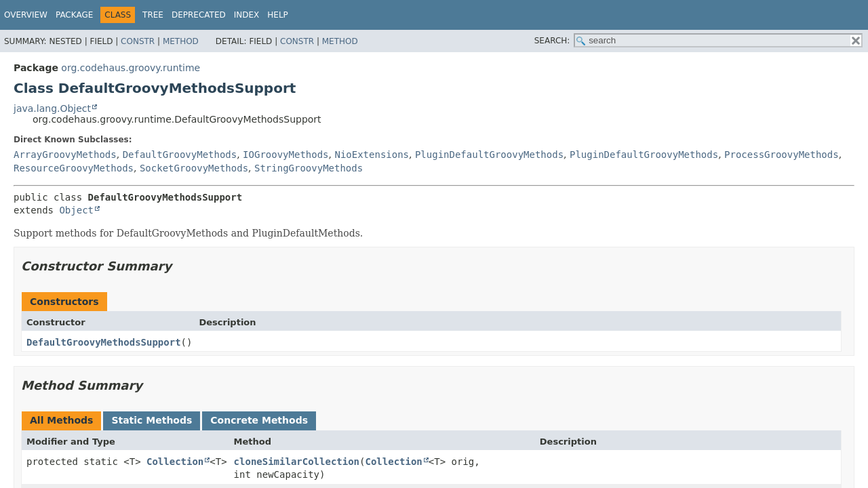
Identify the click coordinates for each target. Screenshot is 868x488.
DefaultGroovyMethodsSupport (104, 342)
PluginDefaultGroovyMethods (489, 155)
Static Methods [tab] (152, 420)
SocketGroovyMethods (194, 168)
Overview (26, 15)
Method (181, 41)
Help (278, 15)
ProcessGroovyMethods (782, 155)
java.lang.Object (52, 108)
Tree (153, 15)
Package (74, 15)
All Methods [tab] (61, 420)
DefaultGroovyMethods (180, 155)
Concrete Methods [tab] (259, 420)
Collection (175, 462)
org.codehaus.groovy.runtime (131, 68)
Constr (138, 41)
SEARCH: (552, 41)
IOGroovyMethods (285, 155)
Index (247, 15)
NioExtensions (372, 155)
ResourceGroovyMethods (74, 168)
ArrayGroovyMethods (65, 155)
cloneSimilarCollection (297, 462)
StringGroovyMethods (309, 168)
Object (76, 210)
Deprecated (199, 15)
